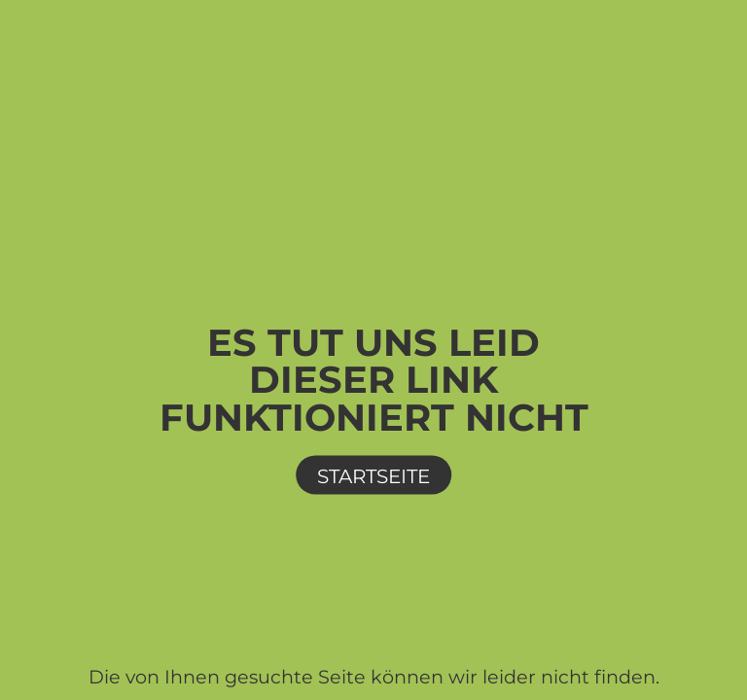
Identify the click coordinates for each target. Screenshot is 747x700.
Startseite (373, 476)
